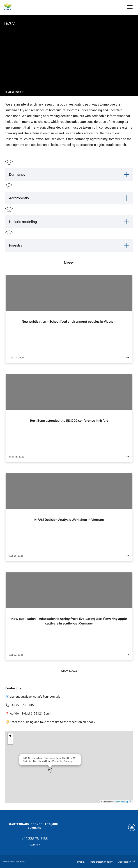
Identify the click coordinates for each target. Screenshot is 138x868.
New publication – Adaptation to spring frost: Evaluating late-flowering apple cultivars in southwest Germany (69, 621)
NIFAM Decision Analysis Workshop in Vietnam (69, 519)
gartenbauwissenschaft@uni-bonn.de (34, 826)
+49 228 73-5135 (35, 838)
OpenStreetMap (123, 802)
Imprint (81, 862)
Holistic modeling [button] (23, 222)
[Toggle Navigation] (130, 7)
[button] (50, 770)
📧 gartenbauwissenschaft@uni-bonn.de (33, 697)
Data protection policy (101, 862)
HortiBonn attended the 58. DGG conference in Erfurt (69, 420)
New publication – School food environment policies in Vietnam (69, 321)
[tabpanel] (69, 56)
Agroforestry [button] (19, 198)
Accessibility (127, 862)
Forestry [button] (16, 245)
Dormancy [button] (17, 175)
